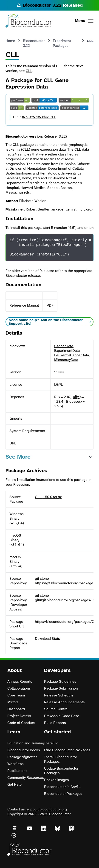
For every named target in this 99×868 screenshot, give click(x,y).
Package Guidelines (60, 682)
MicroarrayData (66, 360)
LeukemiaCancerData (72, 355)
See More (18, 457)
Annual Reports (20, 682)
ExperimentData (67, 351)
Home (10, 41)
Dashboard (16, 709)
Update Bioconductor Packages (61, 771)
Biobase (73, 402)
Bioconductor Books (24, 750)
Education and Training (26, 743)
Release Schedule (59, 695)
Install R (51, 743)
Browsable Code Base (62, 716)
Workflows (16, 764)
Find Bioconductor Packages (67, 750)
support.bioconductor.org (47, 809)
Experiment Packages (62, 43)
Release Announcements (64, 702)
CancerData (64, 346)
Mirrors (13, 702)
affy (76, 397)
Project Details (19, 716)
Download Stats (47, 639)
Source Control (56, 709)
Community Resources (26, 778)
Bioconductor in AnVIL (62, 787)
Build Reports (55, 723)
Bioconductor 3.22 (42, 5)
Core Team (16, 695)
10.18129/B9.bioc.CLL (39, 117)
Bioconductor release (23, 276)
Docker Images (57, 780)
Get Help (14, 785)
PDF (50, 305)
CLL (29, 71)
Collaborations (19, 688)
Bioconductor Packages (63, 794)
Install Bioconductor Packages (61, 759)
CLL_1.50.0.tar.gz (48, 497)
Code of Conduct (21, 723)
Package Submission (61, 688)
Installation (26, 480)
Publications (17, 771)
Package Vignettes (22, 757)
